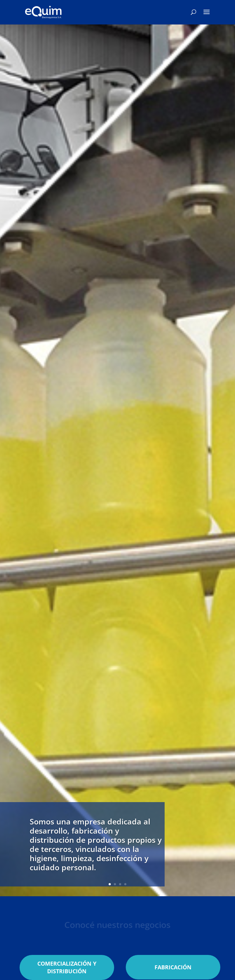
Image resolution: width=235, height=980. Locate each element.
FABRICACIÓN (173, 967)
